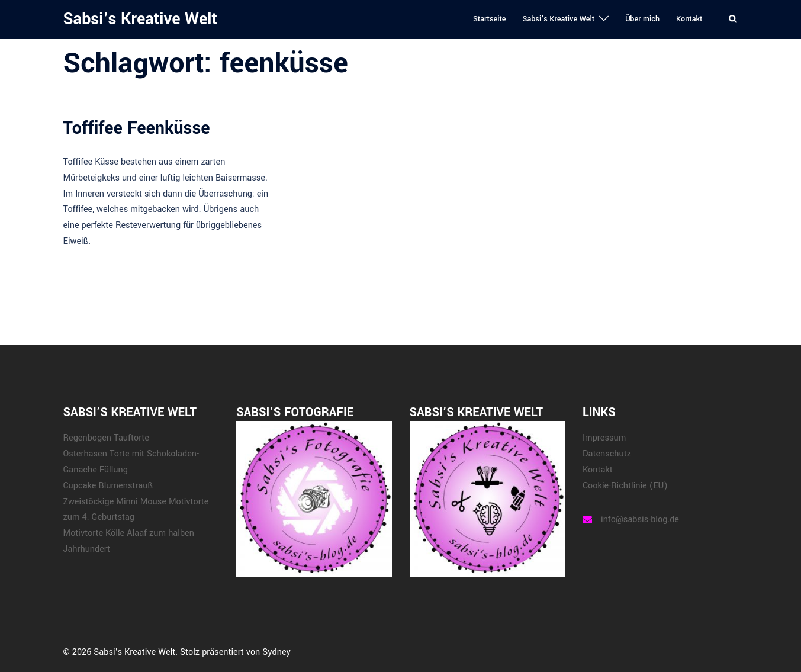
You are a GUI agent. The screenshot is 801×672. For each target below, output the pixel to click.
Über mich (642, 19)
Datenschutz (607, 454)
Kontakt (689, 19)
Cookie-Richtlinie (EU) (625, 486)
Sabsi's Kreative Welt (140, 19)
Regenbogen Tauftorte (106, 438)
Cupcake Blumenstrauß (108, 486)
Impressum (604, 438)
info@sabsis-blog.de (640, 520)
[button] (734, 20)
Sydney (276, 652)
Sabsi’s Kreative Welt (558, 19)
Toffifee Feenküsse (137, 128)
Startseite (490, 19)
